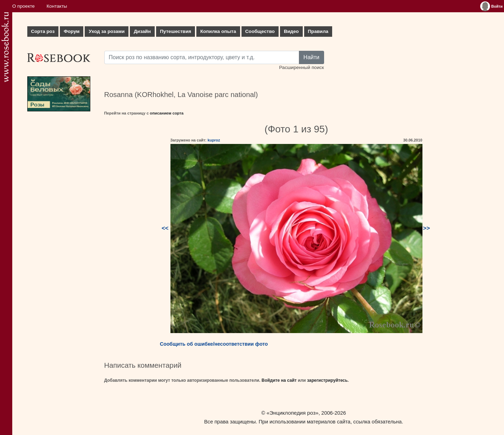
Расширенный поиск (301, 67)
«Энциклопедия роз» (293, 413)
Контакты (57, 6)
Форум (72, 31)
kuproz (214, 140)
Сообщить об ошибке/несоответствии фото (214, 344)
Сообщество (260, 31)
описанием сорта (167, 113)
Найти (311, 57)
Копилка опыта (218, 31)
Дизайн (142, 31)
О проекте (23, 6)
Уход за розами (107, 31)
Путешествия (176, 31)
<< (165, 228)
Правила (318, 31)
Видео (291, 31)
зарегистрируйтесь (327, 380)
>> (427, 228)
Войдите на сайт (279, 380)
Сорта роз (43, 31)
